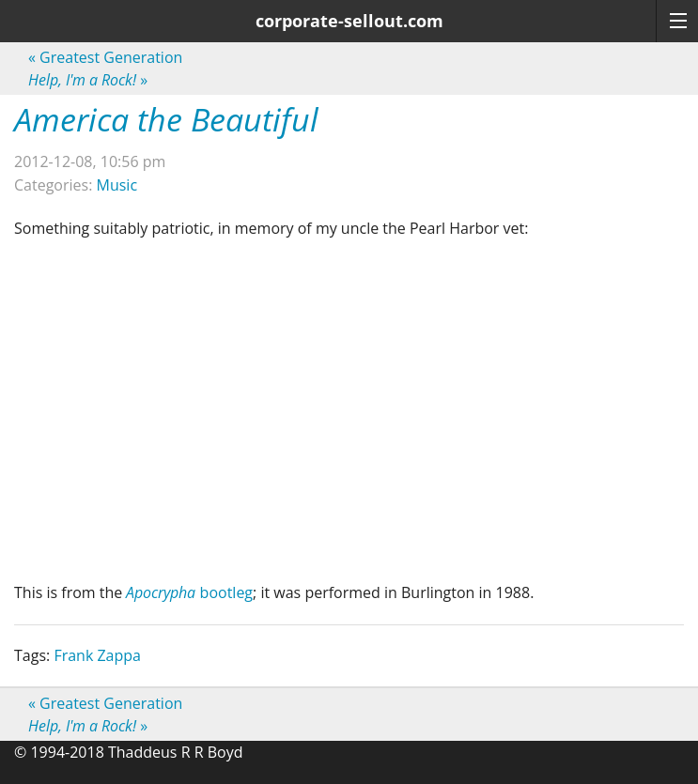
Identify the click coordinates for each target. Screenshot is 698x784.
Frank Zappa (97, 655)
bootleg (189, 592)
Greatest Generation (105, 57)
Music (117, 185)
